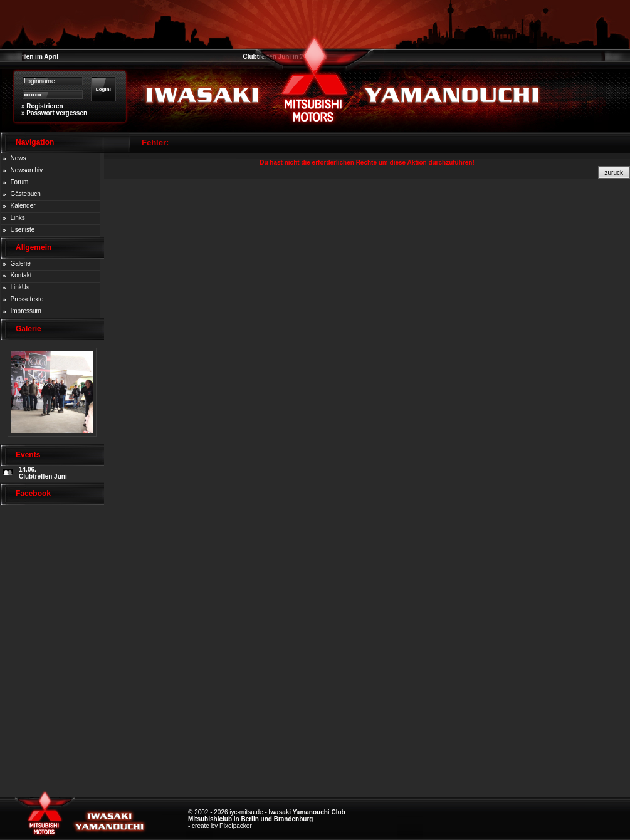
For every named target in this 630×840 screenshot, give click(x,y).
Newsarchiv (27, 170)
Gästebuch (26, 194)
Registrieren (45, 106)
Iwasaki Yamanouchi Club (307, 812)
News (18, 158)
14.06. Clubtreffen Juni (43, 473)
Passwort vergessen (57, 113)
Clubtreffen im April (29, 57)
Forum (20, 182)
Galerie (21, 263)
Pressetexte (27, 299)
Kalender (23, 206)
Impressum (26, 311)
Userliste (23, 230)
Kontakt (21, 275)
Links (18, 218)
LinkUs (20, 287)
